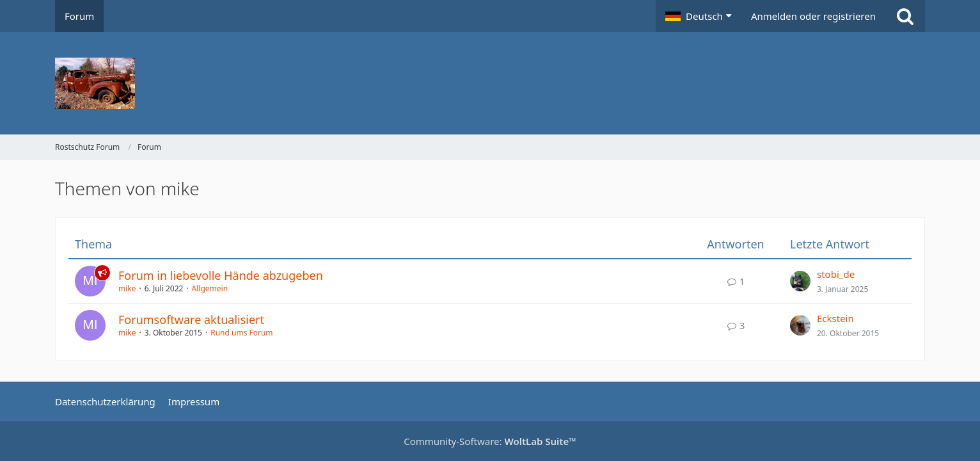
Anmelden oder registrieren (813, 16)
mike (127, 288)
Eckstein (835, 318)
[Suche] (905, 16)
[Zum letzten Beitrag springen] (800, 281)
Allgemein (210, 288)
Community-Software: (490, 441)
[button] (699, 16)
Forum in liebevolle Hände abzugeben (221, 275)
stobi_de (836, 274)
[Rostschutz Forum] (490, 83)
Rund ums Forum (241, 333)
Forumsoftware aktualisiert (191, 319)
